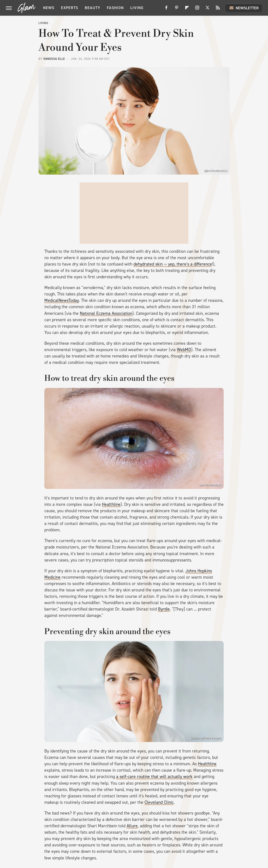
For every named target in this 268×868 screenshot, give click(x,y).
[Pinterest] (177, 9)
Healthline (111, 504)
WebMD (184, 350)
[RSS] (218, 9)
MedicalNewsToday (62, 300)
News (49, 8)
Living (137, 8)
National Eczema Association (106, 313)
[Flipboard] (187, 9)
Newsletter (244, 8)
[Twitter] (207, 9)
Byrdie (164, 609)
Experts (70, 8)
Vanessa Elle (54, 59)
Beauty (92, 8)
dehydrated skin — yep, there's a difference (173, 264)
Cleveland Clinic (159, 802)
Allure (132, 826)
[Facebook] (166, 9)
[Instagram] (197, 9)
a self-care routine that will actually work (154, 777)
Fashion (115, 8)
